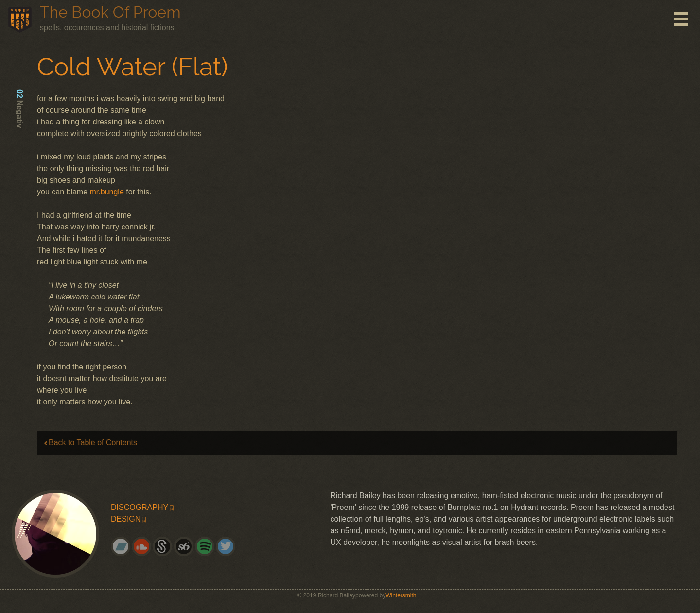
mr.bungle (107, 192)
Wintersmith (401, 595)
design (126, 519)
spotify (209, 550)
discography (140, 507)
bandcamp (124, 550)
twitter (229, 550)
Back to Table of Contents (93, 443)
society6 (188, 550)
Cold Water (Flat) (132, 67)
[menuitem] (174, 508)
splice (166, 550)
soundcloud (145, 550)
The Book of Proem (110, 12)
